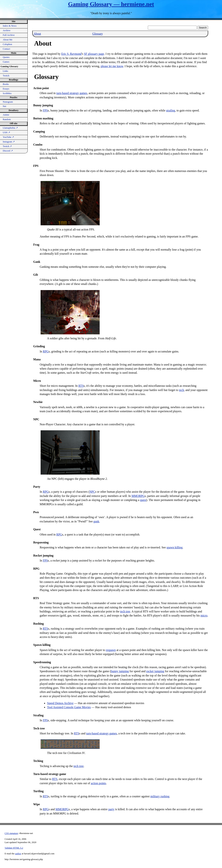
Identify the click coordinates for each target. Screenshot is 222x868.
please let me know (112, 66)
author (18, 854)
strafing (171, 110)
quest (143, 500)
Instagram (9, 142)
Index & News (10, 26)
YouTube (8, 137)
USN (6, 132)
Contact (6, 49)
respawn (111, 650)
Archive (7, 30)
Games (6, 62)
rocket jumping (155, 671)
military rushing (160, 796)
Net (4, 106)
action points (98, 783)
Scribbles (7, 93)
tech (181, 390)
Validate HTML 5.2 (14, 848)
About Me (8, 40)
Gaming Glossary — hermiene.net (111, 4)
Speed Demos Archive (60, 703)
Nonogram (8, 102)
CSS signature (11, 833)
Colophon (7, 44)
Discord (8, 151)
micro (204, 615)
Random (7, 119)
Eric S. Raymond (71, 54)
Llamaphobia (10, 128)
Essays (6, 89)
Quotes (6, 57)
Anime (6, 115)
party (111, 809)
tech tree (125, 611)
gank (96, 521)
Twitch (6, 76)
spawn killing (174, 547)
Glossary (98, 34)
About (37, 34)
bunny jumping (120, 671)
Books (6, 84)
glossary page (94, 54)
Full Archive (9, 35)
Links (5, 71)
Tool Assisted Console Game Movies (69, 707)
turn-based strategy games (72, 93)
